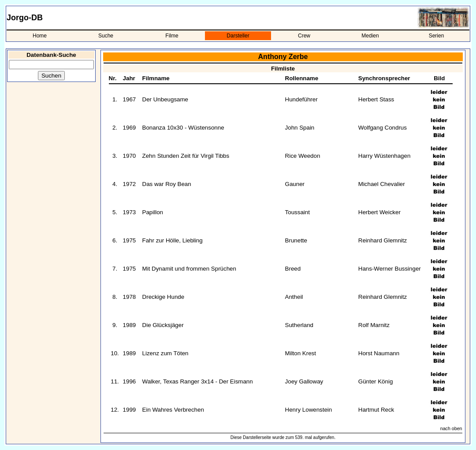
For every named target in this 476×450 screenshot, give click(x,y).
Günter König (376, 381)
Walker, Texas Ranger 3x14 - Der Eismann (198, 381)
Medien (370, 36)
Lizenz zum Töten (165, 353)
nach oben (451, 428)
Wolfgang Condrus (383, 128)
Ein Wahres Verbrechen (173, 410)
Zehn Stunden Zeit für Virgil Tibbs (186, 156)
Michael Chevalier (382, 184)
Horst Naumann (379, 353)
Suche (106, 36)
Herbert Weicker (379, 212)
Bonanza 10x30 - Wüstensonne (183, 128)
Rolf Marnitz (374, 325)
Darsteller (238, 36)
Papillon (153, 212)
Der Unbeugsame (165, 99)
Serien (437, 36)
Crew (304, 36)
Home (40, 36)
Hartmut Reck (376, 410)
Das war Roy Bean (167, 184)
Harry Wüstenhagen (385, 156)
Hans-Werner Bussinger (390, 269)
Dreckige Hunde (164, 297)
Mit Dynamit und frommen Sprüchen (189, 269)
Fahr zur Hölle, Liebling (173, 240)
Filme (172, 36)
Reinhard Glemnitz (383, 240)
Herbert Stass (376, 99)
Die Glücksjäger (163, 325)
